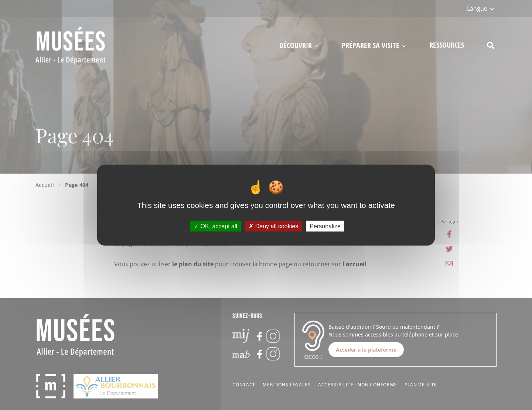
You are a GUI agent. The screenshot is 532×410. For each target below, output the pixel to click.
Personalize (325, 226)
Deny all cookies (273, 226)
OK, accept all (216, 226)
